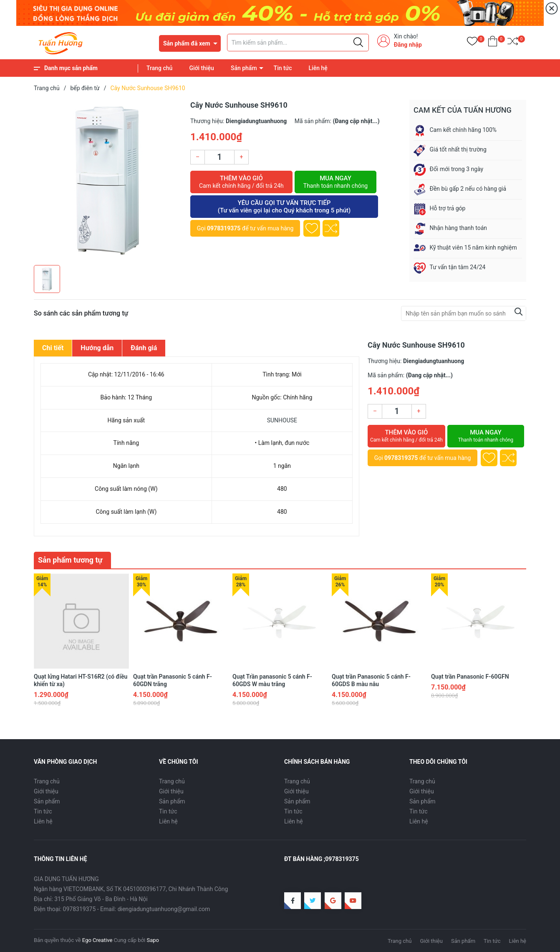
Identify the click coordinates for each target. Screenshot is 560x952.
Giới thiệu (202, 68)
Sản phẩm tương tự (70, 560)
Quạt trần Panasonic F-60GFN (470, 677)
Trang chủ (159, 68)
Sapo (153, 940)
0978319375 (224, 228)
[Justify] (358, 43)
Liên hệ (318, 68)
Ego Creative (97, 940)
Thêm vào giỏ (241, 182)
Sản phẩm (244, 68)
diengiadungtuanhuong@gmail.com (164, 909)
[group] (108, 180)
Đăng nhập (408, 45)
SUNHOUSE (282, 420)
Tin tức (283, 68)
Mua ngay (335, 182)
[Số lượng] (219, 157)
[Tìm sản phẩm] (298, 43)
